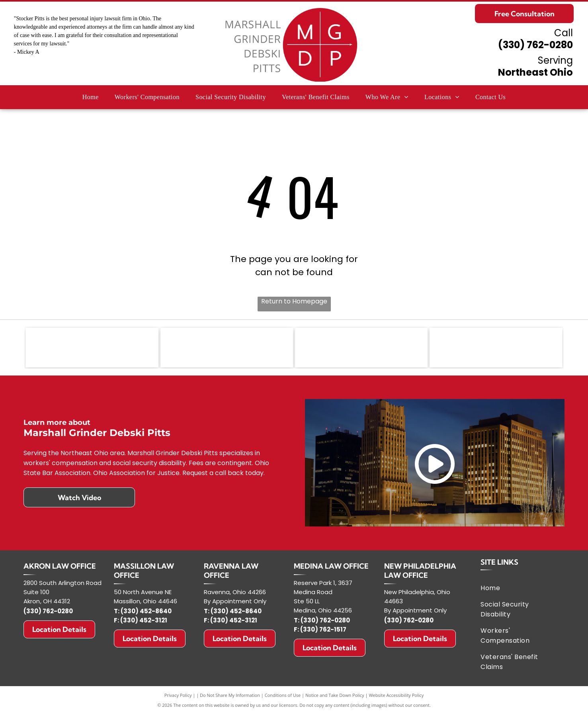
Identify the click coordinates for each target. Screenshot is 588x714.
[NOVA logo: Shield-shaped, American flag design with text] (227, 348)
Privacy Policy (178, 695)
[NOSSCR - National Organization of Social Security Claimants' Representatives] (496, 348)
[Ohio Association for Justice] (361, 348)
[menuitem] (91, 97)
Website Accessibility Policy (396, 695)
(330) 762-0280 (535, 45)
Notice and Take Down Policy (335, 695)
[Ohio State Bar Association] (92, 348)
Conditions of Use (283, 695)
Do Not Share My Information (230, 695)
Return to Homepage (294, 301)
